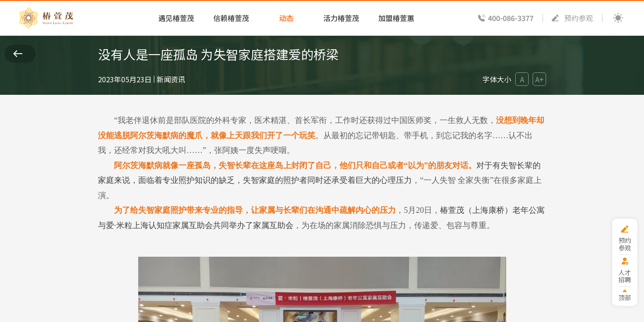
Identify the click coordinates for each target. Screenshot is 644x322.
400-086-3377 (511, 18)
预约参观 (579, 18)
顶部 (625, 297)
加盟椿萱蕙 (396, 18)
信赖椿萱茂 (231, 18)
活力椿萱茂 (341, 18)
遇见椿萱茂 (176, 18)
